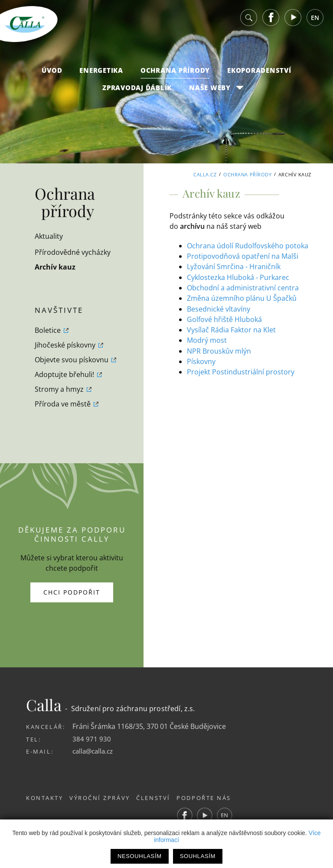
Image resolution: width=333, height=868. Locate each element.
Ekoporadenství (259, 74)
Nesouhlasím (140, 856)
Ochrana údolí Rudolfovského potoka (248, 246)
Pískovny (201, 360)
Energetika (101, 74)
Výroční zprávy (104, 798)
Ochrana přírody (175, 74)
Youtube (293, 21)
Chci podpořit (72, 592)
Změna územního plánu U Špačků (242, 298)
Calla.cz (205, 174)
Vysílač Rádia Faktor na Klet (231, 329)
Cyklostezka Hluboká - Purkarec (238, 277)
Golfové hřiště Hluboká (224, 319)
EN (315, 21)
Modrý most (207, 339)
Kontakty (45, 798)
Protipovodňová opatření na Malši (243, 256)
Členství (162, 798)
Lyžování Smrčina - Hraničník (234, 267)
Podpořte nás (217, 798)
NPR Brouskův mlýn (219, 350)
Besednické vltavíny (219, 308)
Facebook (271, 21)
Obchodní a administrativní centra (243, 287)
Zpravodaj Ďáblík (137, 91)
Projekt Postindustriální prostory (241, 371)
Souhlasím (198, 856)
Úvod (52, 74)
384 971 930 (92, 739)
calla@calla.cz (95, 751)
